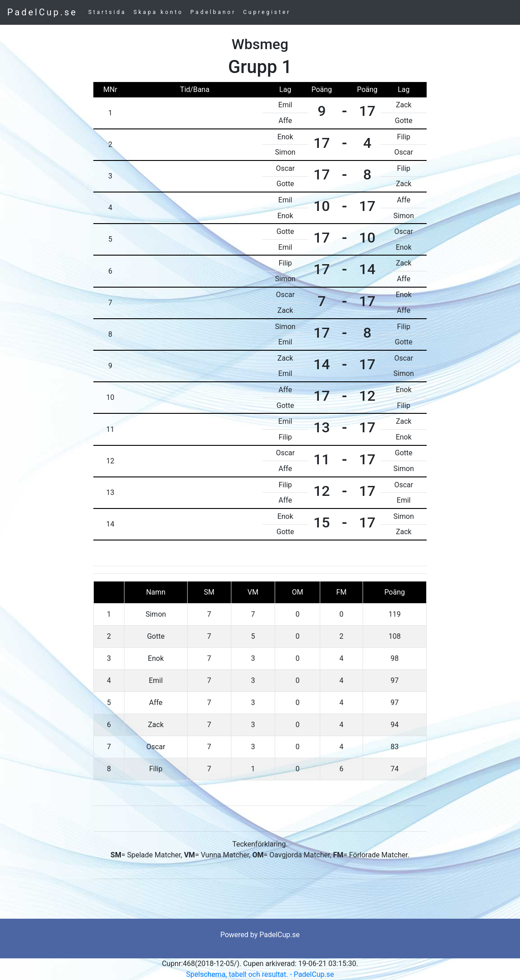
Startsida (107, 12)
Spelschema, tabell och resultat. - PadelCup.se (260, 974)
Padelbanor (213, 12)
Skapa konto (158, 12)
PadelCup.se (42, 12)
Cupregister (267, 12)
